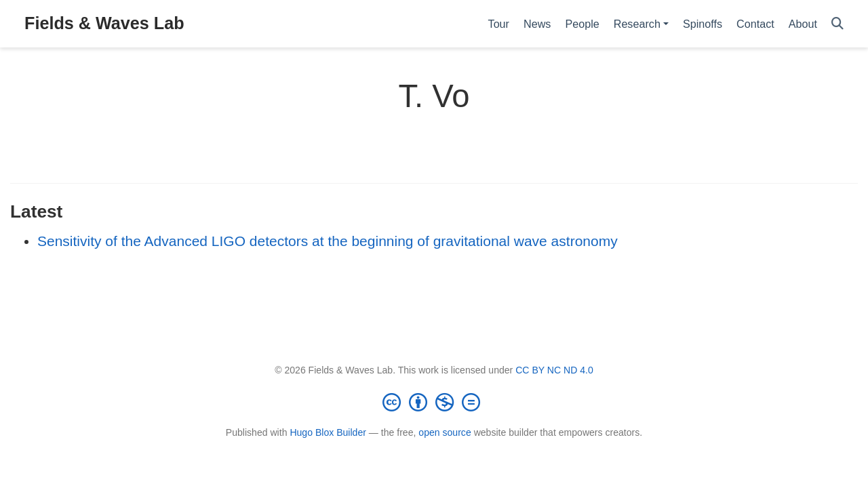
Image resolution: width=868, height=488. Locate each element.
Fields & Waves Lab (104, 23)
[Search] (837, 24)
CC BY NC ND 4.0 (554, 370)
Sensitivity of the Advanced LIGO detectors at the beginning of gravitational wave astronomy (328, 241)
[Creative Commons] (434, 402)
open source (445, 432)
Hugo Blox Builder (328, 432)
